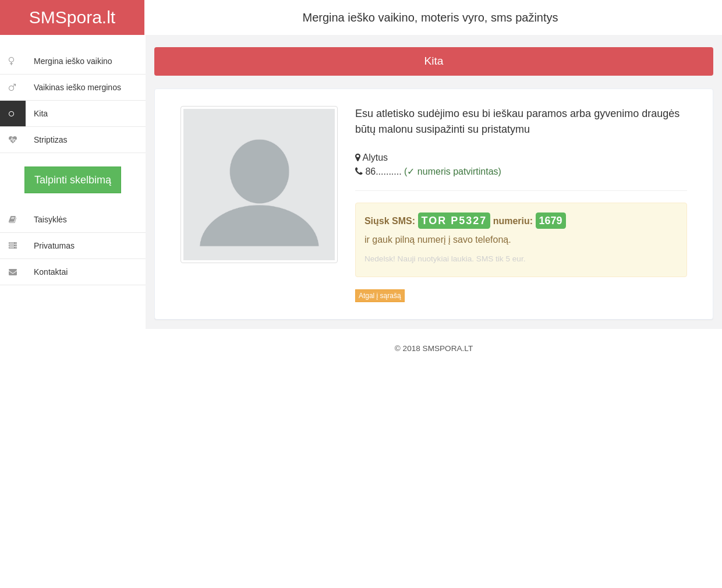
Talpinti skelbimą (73, 180)
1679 (551, 221)
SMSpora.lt (72, 17)
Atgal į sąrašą (380, 296)
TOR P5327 (454, 221)
